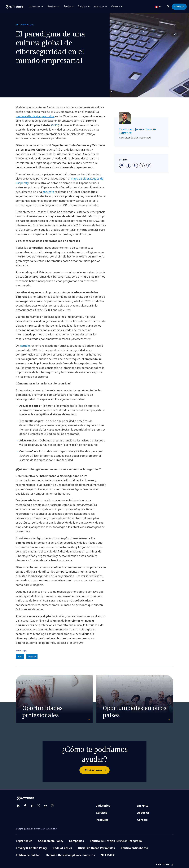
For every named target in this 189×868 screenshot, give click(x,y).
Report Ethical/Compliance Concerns (71, 855)
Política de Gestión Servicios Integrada (116, 841)
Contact (179, 6)
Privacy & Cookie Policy (31, 848)
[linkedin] (135, 165)
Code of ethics (62, 848)
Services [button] (52, 6)
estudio (25, 346)
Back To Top (165, 864)
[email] (122, 165)
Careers (142, 820)
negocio (32, 656)
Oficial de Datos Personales (96, 848)
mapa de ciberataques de (87, 179)
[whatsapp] (149, 165)
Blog (20, 656)
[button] (168, 6)
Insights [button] (82, 6)
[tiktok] (32, 806)
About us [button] (99, 6)
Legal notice (24, 841)
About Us (143, 813)
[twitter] (142, 165)
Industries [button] (34, 6)
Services (102, 813)
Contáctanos (97, 770)
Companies (76, 841)
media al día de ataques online (35, 116)
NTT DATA (107, 855)
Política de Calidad (28, 855)
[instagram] (52, 806)
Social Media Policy (51, 841)
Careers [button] (116, 6)
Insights (143, 806)
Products (69, 6)
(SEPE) (55, 125)
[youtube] (45, 806)
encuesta (48, 192)
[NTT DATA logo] (12, 7)
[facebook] (128, 165)
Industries (103, 806)
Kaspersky (22, 183)
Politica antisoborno (134, 848)
